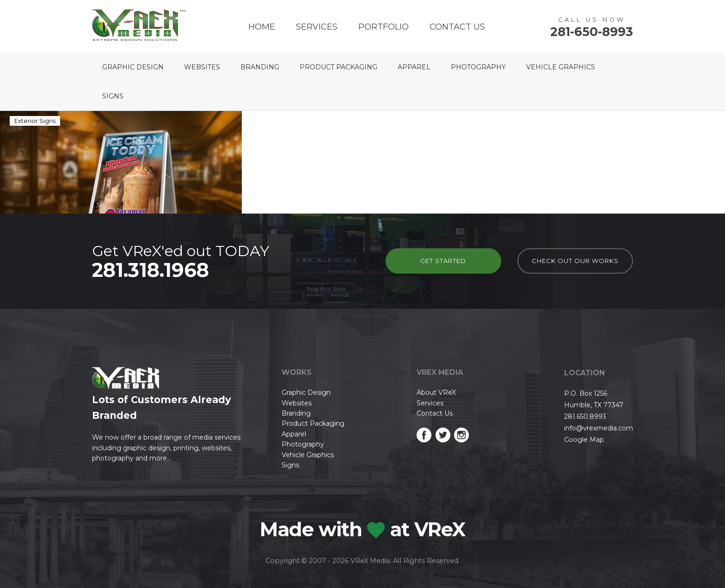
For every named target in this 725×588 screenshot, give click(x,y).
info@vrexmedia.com (599, 428)
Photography (478, 67)
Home (262, 27)
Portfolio (384, 27)
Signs (113, 96)
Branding (260, 67)
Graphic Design (133, 67)
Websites (202, 67)
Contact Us (457, 27)
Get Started (443, 261)
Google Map (584, 440)
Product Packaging (338, 67)
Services (317, 27)
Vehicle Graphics (561, 67)
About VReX (436, 392)
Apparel (414, 67)
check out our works (575, 261)
